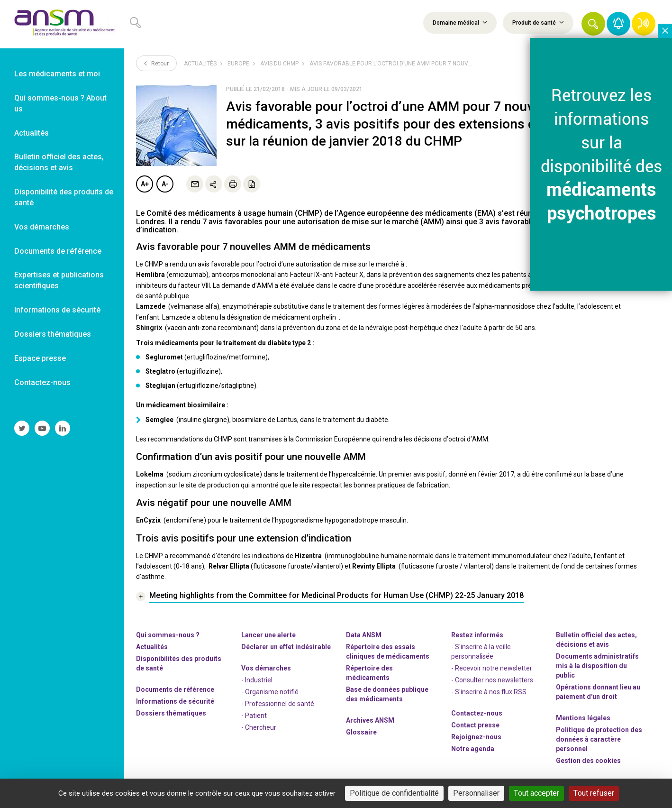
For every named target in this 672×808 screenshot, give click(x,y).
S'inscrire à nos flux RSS (491, 692)
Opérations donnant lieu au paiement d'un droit (598, 692)
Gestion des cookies (588, 761)
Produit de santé (538, 22)
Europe (238, 64)
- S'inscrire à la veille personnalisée (481, 652)
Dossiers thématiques (171, 713)
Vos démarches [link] (42, 227)
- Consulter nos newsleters (492, 680)
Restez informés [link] (477, 635)
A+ (145, 184)
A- (165, 184)
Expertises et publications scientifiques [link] (59, 280)
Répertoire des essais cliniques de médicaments (388, 652)
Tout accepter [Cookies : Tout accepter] (536, 793)
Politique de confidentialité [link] (394, 793)
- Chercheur (259, 727)
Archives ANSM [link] (370, 720)
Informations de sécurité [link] (57, 310)
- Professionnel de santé (278, 704)
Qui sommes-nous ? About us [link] (60, 103)
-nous (476, 737)
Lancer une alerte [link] (268, 635)
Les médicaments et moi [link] (57, 74)
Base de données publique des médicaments (387, 694)
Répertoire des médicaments (369, 673)
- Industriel (257, 680)
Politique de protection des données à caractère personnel (599, 739)
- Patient (254, 716)
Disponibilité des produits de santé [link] (64, 197)
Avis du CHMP (279, 64)
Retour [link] (156, 63)
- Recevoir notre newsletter (492, 668)
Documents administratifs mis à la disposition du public (597, 666)
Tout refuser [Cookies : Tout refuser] (594, 793)
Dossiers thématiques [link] (53, 334)
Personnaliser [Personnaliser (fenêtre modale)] (476, 793)
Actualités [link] (32, 133)
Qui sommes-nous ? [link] (168, 635)
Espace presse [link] (40, 358)
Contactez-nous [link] (42, 382)
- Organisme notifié (270, 692)
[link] (62, 24)
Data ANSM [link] (364, 635)
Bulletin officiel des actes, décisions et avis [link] (59, 162)
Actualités (200, 64)
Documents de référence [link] (58, 251)
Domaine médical (460, 22)
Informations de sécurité (175, 701)
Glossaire (361, 732)
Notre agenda (473, 749)
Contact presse (475, 725)
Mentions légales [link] (583, 718)
